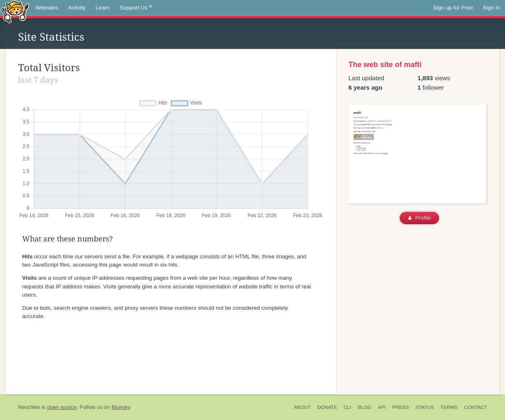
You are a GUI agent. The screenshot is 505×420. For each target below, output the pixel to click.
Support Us (136, 8)
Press (400, 407)
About (302, 407)
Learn (103, 8)
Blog (364, 407)
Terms (449, 407)
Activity (77, 8)
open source (62, 407)
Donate (327, 407)
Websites (47, 8)
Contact (475, 407)
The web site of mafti (385, 65)
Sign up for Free (453, 8)
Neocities (29, 407)
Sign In (491, 8)
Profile (420, 218)
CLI (347, 407)
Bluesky (121, 407)
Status (425, 407)
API (382, 407)
